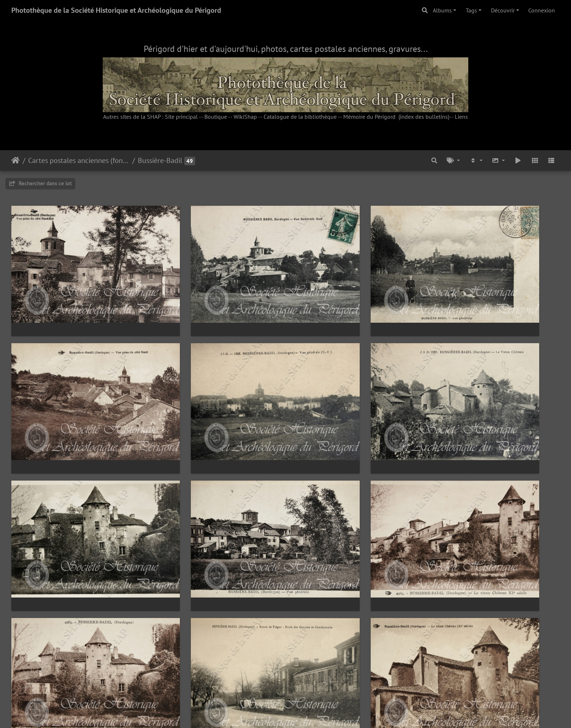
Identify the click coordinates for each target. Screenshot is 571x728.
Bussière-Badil (160, 160)
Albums (442, 10)
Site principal (181, 117)
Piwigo (302, 713)
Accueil (16, 160)
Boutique (216, 117)
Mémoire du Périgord (369, 117)
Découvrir (503, 10)
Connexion (542, 10)
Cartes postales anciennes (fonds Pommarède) (79, 160)
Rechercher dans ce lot (40, 183)
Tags (471, 10)
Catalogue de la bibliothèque (300, 117)
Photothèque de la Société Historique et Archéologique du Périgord (116, 10)
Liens (461, 117)
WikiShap (245, 117)
